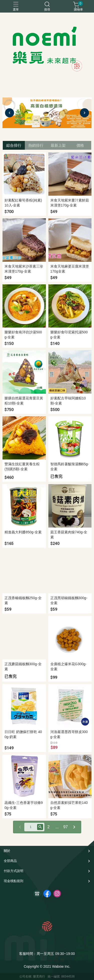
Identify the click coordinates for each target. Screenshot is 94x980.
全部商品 (10, 861)
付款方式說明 (14, 871)
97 (66, 827)
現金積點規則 (14, 881)
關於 (7, 851)
